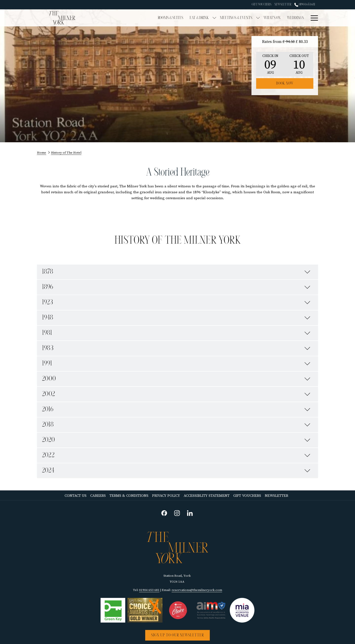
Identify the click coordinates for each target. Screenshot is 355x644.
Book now (285, 84)
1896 (176, 287)
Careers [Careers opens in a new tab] (99, 496)
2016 (176, 410)
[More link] (312, 18)
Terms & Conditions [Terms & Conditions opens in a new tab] (130, 496)
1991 (176, 364)
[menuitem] (170, 18)
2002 (176, 394)
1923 (176, 303)
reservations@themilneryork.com (197, 590)
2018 (176, 425)
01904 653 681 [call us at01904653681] (305, 4)
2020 (176, 440)
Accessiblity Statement (207, 496)
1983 (176, 348)
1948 (176, 318)
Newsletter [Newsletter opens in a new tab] (277, 496)
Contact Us (76, 496)
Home (42, 153)
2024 (176, 471)
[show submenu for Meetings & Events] (258, 18)
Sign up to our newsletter (177, 635)
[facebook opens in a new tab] (164, 513)
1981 (176, 333)
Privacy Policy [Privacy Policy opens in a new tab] (167, 496)
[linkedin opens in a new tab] (190, 513)
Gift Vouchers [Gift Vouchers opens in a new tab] (248, 496)
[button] (270, 64)
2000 (176, 379)
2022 (176, 455)
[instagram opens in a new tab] (177, 513)
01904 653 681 (149, 590)
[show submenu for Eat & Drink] (214, 18)
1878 (176, 272)
